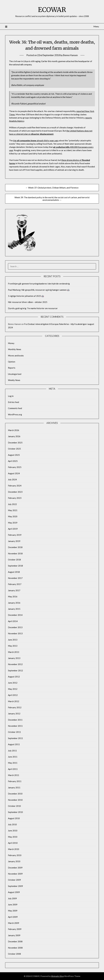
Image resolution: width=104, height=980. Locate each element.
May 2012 (13, 689)
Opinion (12, 362)
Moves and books (16, 356)
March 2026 (14, 430)
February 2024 (15, 486)
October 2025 (14, 449)
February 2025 (15, 467)
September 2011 (15, 738)
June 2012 (13, 683)
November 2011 (15, 726)
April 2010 (13, 843)
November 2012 (15, 664)
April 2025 (13, 461)
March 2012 (14, 701)
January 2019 (14, 541)
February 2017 (15, 584)
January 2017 (14, 590)
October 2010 (14, 806)
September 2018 (15, 566)
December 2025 (15, 443)
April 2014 (13, 621)
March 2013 (14, 652)
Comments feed (15, 408)
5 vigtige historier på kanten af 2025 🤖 (26, 296)
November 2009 (15, 874)
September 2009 (15, 886)
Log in (11, 396)
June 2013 (13, 640)
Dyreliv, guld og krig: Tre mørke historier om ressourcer (33, 308)
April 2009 (13, 917)
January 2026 (14, 436)
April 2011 (13, 769)
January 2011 (14, 788)
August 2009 (14, 892)
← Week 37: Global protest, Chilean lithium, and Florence (52, 188)
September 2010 (15, 812)
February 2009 (15, 929)
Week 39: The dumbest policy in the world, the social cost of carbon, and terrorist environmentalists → (52, 199)
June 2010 (13, 831)
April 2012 (13, 695)
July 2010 (12, 824)
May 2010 (13, 837)
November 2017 (15, 578)
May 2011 (13, 763)
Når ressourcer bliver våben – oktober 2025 (28, 302)
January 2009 (14, 935)
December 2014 (15, 615)
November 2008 (15, 948)
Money (11, 343)
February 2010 (15, 855)
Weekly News (14, 380)
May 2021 (13, 510)
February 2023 (15, 498)
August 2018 (14, 572)
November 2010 (15, 800)
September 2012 (15, 670)
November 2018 (15, 553)
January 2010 (14, 861)
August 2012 (14, 677)
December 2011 (15, 720)
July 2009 (12, 898)
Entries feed (13, 402)
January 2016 (14, 603)
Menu (96, 26)
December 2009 (15, 868)
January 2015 (14, 609)
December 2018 (15, 547)
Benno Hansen (70, 55)
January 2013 (14, 658)
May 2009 (13, 911)
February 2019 (15, 535)
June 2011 (13, 757)
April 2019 (13, 529)
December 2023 (15, 492)
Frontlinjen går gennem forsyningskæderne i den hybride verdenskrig (39, 284)
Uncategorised (15, 374)
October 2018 (14, 560)
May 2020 (13, 516)
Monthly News (15, 349)
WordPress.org (15, 414)
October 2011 (14, 732)
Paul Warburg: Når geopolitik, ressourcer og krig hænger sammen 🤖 (39, 290)
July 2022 (12, 504)
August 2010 (14, 818)
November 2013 (15, 633)
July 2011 (12, 751)
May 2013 (13, 646)
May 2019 (13, 523)
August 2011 (14, 744)
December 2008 (15, 941)
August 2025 (14, 455)
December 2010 (15, 794)
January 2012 (14, 714)
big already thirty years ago (36, 140)
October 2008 (14, 954)
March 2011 (14, 775)
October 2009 (14, 880)
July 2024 (12, 479)
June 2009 (13, 905)
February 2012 (15, 707)
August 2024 (14, 473)
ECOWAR (52, 10)
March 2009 (14, 923)
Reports (12, 368)
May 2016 (13, 596)
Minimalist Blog (57, 976)
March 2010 (14, 849)
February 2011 (15, 781)
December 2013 (15, 627)
